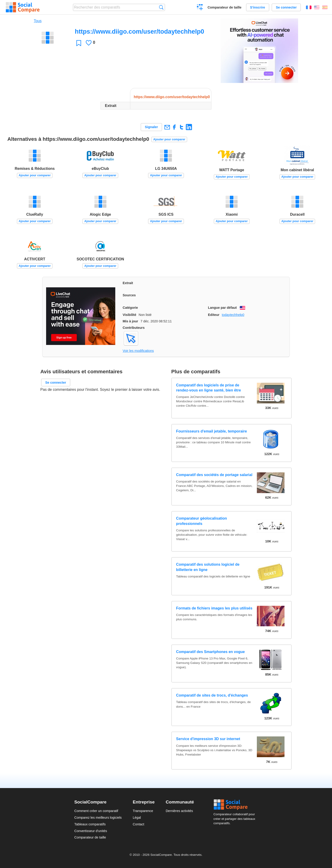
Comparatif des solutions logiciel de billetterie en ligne (208, 567)
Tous (38, 21)
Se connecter (286, 7)
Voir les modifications (138, 351)
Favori (79, 43)
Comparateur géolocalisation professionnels (202, 521)
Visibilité (129, 315)
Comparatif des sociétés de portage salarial (214, 475)
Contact (139, 824)
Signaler (151, 127)
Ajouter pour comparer (169, 139)
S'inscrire (258, 7)
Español (325, 7)
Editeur (214, 315)
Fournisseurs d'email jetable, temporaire (212, 431)
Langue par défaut (222, 308)
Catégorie (130, 308)
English (317, 7)
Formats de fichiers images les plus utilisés (214, 608)
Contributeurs (134, 328)
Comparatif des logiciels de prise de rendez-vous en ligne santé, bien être (209, 388)
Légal (137, 818)
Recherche (161, 7)
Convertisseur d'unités (91, 831)
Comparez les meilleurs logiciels (98, 818)
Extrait (128, 283)
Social (236, 805)
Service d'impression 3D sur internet (208, 739)
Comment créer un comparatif (96, 811)
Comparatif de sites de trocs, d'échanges (212, 695)
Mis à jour (130, 321)
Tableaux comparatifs (90, 824)
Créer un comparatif (200, 8)
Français (309, 7)
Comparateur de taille (224, 7)
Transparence (143, 811)
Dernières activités (179, 811)
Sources (129, 295)
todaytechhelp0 (233, 315)
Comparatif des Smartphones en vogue (210, 652)
